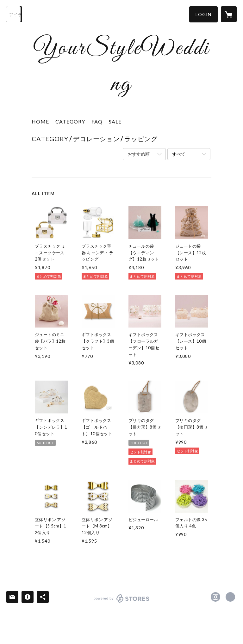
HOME (40, 121)
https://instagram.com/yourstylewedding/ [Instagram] (215, 597)
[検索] (14, 14)
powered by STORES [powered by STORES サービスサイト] (122, 602)
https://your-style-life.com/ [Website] (230, 597)
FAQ (97, 121)
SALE (115, 121)
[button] (203, 14)
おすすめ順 (139, 154)
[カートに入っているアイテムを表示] (229, 14)
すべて (179, 154)
